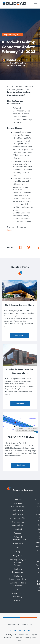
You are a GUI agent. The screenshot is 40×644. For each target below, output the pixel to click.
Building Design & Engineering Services (18, 562)
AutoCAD (18, 529)
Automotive (18, 544)
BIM (18, 548)
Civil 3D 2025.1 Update (21, 437)
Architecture (18, 510)
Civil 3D (18, 601)
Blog (18, 552)
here (9, 230)
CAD (18, 590)
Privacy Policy (13, 625)
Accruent (18, 500)
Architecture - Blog (18, 518)
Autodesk (18, 533)
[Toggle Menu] (36, 5)
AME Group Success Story (19, 305)
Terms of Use (27, 625)
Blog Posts (18, 556)
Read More (19, 336)
